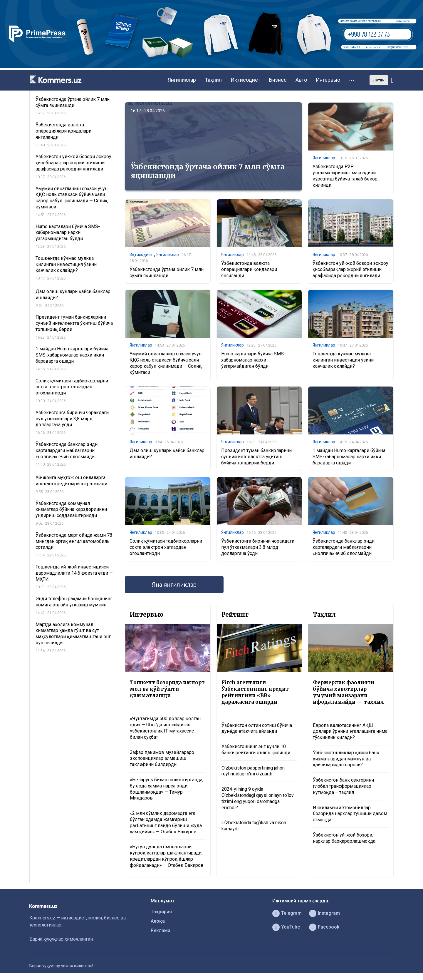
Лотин (379, 80)
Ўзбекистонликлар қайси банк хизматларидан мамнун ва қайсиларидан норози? (346, 759)
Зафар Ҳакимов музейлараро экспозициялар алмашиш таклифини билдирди (162, 759)
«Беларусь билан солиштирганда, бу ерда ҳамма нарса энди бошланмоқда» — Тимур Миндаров (167, 789)
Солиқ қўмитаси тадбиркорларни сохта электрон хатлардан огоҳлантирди (166, 547)
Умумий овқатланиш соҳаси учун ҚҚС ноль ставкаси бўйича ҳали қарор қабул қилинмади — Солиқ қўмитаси (166, 363)
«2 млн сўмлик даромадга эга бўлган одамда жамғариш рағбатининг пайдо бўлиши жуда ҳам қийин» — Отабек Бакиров (166, 822)
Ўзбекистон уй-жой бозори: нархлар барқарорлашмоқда (344, 838)
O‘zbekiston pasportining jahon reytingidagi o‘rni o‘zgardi (253, 771)
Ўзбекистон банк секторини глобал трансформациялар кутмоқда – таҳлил (343, 786)
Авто (301, 80)
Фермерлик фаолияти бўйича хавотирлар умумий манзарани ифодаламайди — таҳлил (348, 692)
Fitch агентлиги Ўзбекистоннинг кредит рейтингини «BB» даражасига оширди (255, 692)
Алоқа (158, 921)
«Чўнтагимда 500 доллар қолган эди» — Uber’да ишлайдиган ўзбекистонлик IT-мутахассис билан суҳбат (165, 728)
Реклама (161, 930)
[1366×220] (211, 67)
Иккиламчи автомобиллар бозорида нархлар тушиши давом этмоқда (350, 814)
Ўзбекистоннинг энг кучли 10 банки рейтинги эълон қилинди (256, 750)
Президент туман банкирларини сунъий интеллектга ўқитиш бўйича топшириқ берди (256, 457)
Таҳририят (162, 912)
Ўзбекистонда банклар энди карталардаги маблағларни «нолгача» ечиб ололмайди (344, 547)
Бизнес (278, 80)
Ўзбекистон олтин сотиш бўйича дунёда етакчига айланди (257, 728)
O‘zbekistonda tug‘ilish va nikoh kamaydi (254, 826)
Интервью (328, 80)
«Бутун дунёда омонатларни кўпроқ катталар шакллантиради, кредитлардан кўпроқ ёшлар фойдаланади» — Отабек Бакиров (167, 856)
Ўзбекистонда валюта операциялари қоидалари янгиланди (249, 269)
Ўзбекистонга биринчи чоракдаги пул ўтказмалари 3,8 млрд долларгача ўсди (258, 547)
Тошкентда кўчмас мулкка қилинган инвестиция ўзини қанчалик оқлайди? (343, 360)
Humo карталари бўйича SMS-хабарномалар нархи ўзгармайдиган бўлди (253, 360)
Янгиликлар (182, 80)
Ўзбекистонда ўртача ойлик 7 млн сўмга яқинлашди (208, 171)
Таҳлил (213, 80)
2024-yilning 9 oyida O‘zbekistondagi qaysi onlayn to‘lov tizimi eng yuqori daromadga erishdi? (258, 798)
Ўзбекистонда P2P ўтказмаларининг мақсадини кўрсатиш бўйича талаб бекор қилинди (345, 176)
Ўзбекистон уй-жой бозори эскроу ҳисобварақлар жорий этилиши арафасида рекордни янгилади (350, 269)
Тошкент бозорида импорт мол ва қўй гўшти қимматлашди (167, 689)
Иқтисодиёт (245, 80)
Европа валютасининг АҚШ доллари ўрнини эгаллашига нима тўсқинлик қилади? (350, 731)
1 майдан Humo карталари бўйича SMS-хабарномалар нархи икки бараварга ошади (349, 457)
